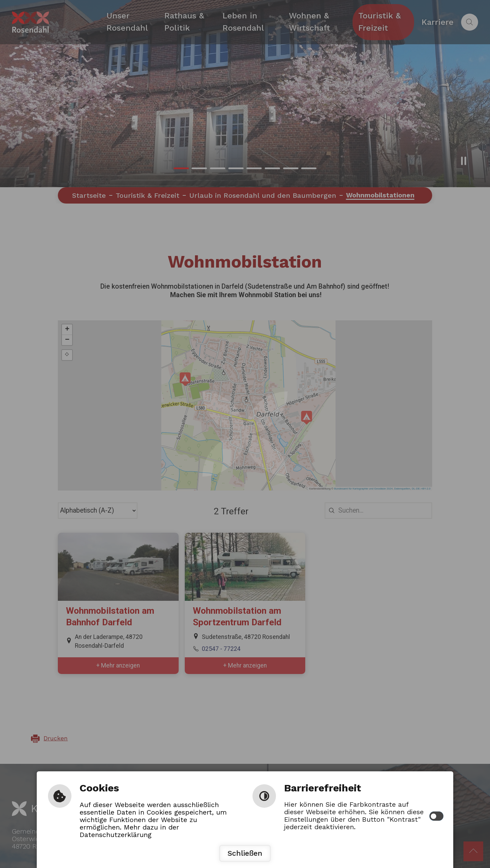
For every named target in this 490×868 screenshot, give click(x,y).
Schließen (245, 853)
